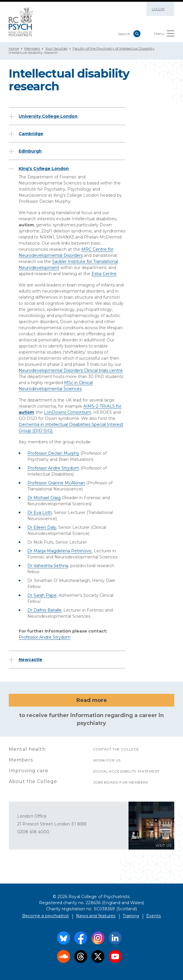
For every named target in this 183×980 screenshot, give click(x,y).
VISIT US (164, 845)
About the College (33, 781)
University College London (48, 116)
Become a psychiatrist (45, 916)
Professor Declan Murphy (53, 453)
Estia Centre (104, 274)
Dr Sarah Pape (42, 595)
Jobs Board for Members (120, 782)
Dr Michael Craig (44, 498)
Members (32, 48)
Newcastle (30, 660)
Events (154, 916)
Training (131, 916)
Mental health (27, 749)
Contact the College (116, 749)
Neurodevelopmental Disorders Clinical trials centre (71, 370)
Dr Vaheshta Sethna (48, 566)
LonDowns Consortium (68, 412)
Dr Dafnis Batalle (44, 610)
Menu (164, 35)
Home (14, 48)
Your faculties (56, 48)
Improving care (29, 771)
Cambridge (31, 134)
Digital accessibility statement (126, 771)
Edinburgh (30, 151)
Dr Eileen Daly (42, 527)
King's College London (44, 169)
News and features (96, 916)
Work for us (107, 760)
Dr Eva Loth (40, 513)
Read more (92, 700)
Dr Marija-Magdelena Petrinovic (60, 551)
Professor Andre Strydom (53, 468)
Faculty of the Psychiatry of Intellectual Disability (114, 48)
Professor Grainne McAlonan (56, 483)
